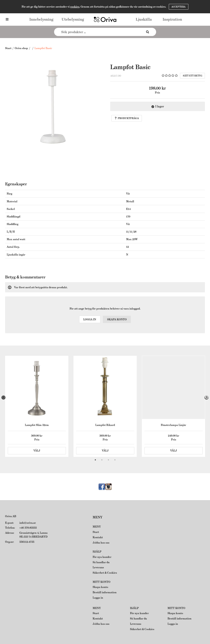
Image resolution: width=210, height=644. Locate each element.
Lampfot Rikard (105, 425)
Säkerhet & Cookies (105, 573)
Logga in (90, 319)
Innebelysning (41, 19)
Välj (37, 451)
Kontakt (98, 537)
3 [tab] (108, 460)
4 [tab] (115, 460)
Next (207, 397)
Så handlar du (101, 562)
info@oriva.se (28, 523)
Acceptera (178, 7)
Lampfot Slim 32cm (37, 425)
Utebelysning (73, 19)
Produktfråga (127, 118)
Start (8, 48)
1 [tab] (95, 460)
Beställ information (105, 592)
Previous (3, 397)
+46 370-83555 (28, 528)
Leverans (98, 567)
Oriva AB (11, 516)
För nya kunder (102, 557)
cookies (75, 7)
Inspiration (172, 19)
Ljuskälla (144, 19)
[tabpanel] (37, 406)
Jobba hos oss (101, 543)
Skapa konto (117, 319)
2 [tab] (102, 460)
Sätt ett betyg (193, 76)
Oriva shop (21, 48)
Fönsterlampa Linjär (173, 425)
